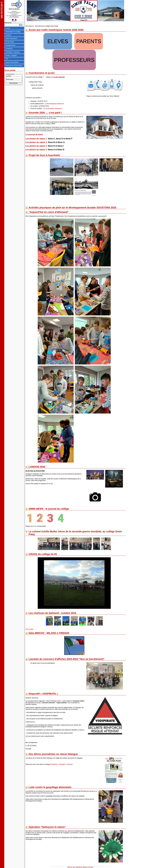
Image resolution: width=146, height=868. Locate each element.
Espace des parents (12, 62)
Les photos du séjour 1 (36, 139)
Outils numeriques (11, 38)
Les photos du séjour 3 (36, 146)
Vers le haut (29, 629)
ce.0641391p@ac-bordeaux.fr (54, 104)
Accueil (8, 28)
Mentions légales (82, 867)
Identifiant (9, 76)
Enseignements (10, 45)
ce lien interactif (59, 77)
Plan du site (71, 867)
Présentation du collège (13, 32)
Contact (91, 867)
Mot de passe (10, 79)
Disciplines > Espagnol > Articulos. (62, 764)
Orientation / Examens (13, 52)
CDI (7, 59)
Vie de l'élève (10, 42)
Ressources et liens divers (14, 66)
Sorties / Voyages (11, 55)
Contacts (8, 35)
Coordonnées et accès (42, 73)
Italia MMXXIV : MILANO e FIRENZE (49, 633)
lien (52, 484)
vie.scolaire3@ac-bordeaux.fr (53, 108)
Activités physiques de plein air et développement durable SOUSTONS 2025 (72, 208)
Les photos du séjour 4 (36, 150)
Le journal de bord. (34, 135)
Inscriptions (9, 49)
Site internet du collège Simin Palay (46, 26)
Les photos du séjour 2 (36, 142)
